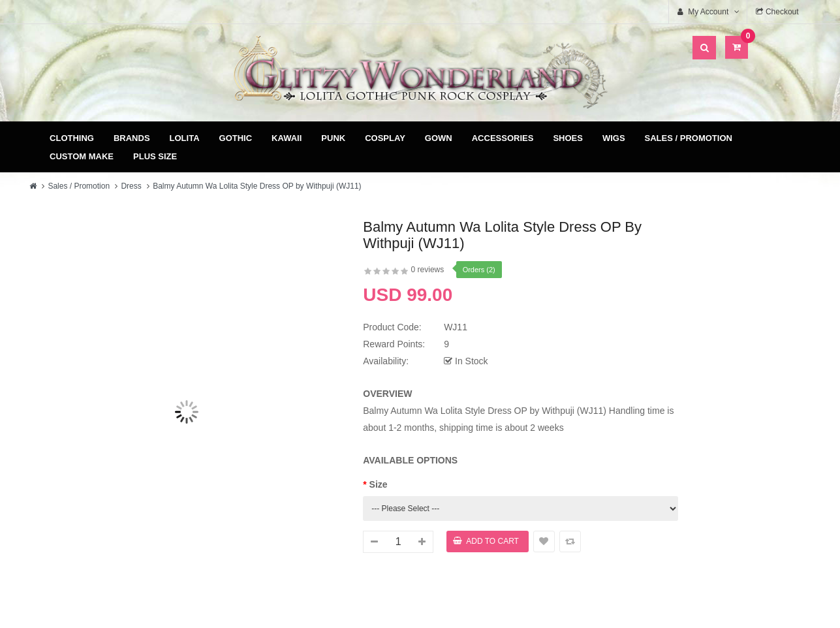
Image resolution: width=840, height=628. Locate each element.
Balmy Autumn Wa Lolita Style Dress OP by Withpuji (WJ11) (257, 186)
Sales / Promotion (689, 138)
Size (379, 484)
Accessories (503, 138)
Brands (132, 138)
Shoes (568, 138)
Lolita (185, 138)
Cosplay (385, 138)
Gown (439, 138)
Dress (131, 186)
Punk (333, 138)
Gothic (236, 138)
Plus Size (155, 156)
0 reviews (428, 270)
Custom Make (82, 156)
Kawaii (287, 138)
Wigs (614, 138)
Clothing (72, 138)
